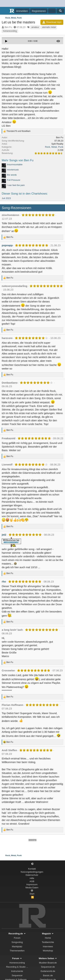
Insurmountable (15, 164)
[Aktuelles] (52, 11)
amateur (35, 27)
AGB (32, 881)
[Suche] (60, 11)
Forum (17, 938)
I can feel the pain (16, 185)
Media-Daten (32, 888)
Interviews (48, 946)
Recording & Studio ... (17, 967)
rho (4, 582)
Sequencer (17, 975)
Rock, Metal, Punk (54, 147)
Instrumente (17, 971)
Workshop (48, 951)
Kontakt (32, 869)
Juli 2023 (6, 198)
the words (12, 175)
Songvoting (17, 942)
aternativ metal (49, 27)
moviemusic (13, 170)
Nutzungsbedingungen (32, 872)
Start (32, 894)
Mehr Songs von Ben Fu (18, 160)
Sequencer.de (48, 967)
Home (48, 938)
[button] (32, 864)
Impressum (32, 884)
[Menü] (5, 11)
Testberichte (48, 942)
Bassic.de (48, 975)
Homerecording (17, 963)
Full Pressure (14, 180)
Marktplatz (17, 946)
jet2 (4, 535)
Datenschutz (32, 875)
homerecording (10, 31)
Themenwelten (17, 951)
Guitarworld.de (48, 971)
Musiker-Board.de (48, 963)
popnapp (7, 245)
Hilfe (32, 878)
